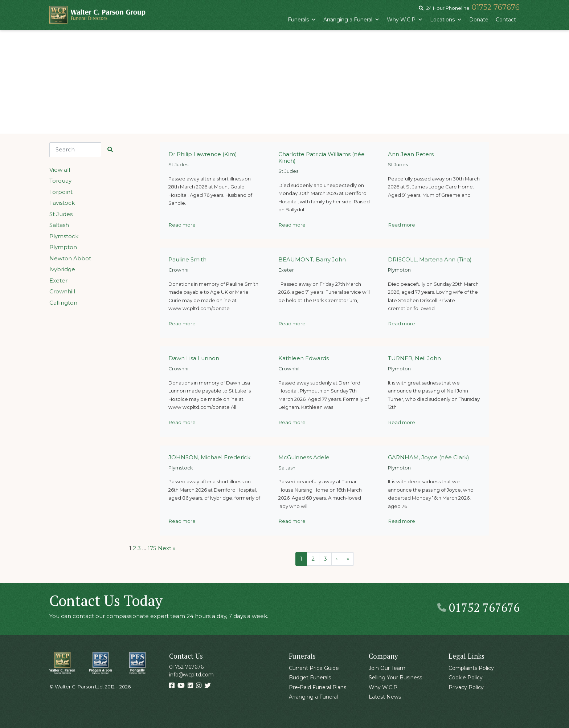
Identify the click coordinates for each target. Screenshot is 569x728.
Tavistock (62, 203)
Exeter (58, 280)
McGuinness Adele (304, 457)
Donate (479, 20)
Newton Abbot (70, 258)
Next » (167, 548)
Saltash (59, 225)
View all (60, 170)
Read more (182, 225)
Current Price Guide (314, 668)
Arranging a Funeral (351, 20)
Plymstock (64, 236)
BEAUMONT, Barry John (312, 259)
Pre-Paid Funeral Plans (318, 687)
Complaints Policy (471, 668)
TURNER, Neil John (414, 358)
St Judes (61, 214)
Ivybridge (62, 269)
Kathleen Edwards (304, 358)
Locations (446, 20)
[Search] (75, 150)
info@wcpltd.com (191, 675)
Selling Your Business (395, 678)
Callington (63, 303)
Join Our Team (387, 668)
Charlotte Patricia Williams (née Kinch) (322, 157)
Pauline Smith (187, 259)
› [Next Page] (337, 559)
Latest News (385, 697)
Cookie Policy (466, 678)
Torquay (60, 181)
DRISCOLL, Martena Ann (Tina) (430, 259)
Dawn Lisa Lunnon (194, 358)
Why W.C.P (405, 20)
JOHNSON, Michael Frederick (209, 457)
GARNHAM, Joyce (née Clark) (429, 457)
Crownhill (62, 291)
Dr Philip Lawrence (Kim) (203, 154)
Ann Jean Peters (411, 154)
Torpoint (61, 192)
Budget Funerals (310, 678)
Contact (506, 20)
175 (152, 548)
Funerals (302, 20)
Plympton (63, 247)
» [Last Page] (348, 559)
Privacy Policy (466, 687)
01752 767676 (496, 7)
